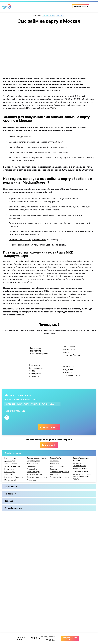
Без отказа (54, 469)
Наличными (32, 466)
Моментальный (10, 480)
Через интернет (11, 464)
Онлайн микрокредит (13, 466)
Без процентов (10, 458)
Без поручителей (79, 466)
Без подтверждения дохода (81, 478)
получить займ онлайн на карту (18, 84)
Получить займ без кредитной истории (27, 240)
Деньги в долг (10, 461)
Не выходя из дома (80, 471)
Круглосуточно (33, 464)
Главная (37, 16)
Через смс (8, 475)
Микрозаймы (32, 469)
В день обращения (80, 469)
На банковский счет (35, 475)
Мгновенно (54, 461)
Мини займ (54, 475)
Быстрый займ (56, 458)
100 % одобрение (57, 466)
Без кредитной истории (14, 477)
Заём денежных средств (37, 477)
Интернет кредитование (60, 472)
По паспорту (9, 469)
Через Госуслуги (34, 461)
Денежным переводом (82, 474)
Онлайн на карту (34, 472)
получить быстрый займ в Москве (27, 261)
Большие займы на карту (60, 477)
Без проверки (10, 472)
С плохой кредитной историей (81, 459)
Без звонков (55, 464)
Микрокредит (32, 480)
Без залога (77, 463)
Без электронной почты (36, 458)
